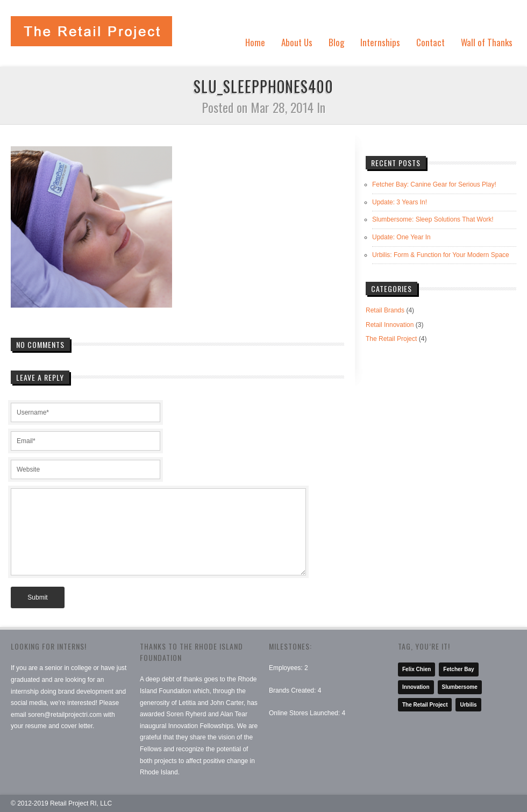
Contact (430, 42)
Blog (336, 42)
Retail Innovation (390, 325)
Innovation (416, 687)
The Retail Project (391, 339)
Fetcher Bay (458, 669)
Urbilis (468, 705)
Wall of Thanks (487, 42)
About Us (297, 42)
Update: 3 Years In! (400, 202)
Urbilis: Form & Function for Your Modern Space (441, 255)
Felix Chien (416, 669)
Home (255, 42)
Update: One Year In (401, 237)
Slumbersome (460, 687)
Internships (380, 42)
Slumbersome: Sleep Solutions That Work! (433, 219)
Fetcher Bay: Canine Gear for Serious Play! (434, 184)
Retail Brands (385, 310)
